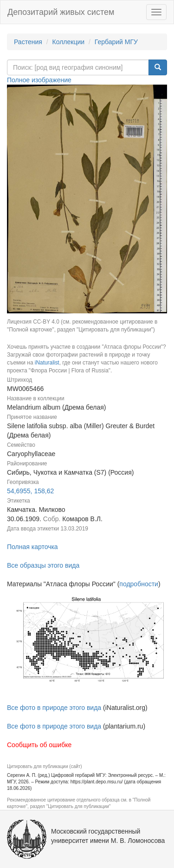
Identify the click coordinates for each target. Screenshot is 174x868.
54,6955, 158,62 (30, 491)
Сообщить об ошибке (39, 745)
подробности (139, 584)
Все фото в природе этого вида (54, 708)
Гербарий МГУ (116, 42)
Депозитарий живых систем (61, 12)
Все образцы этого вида (43, 565)
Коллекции (69, 42)
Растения (28, 42)
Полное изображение (39, 80)
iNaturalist (47, 363)
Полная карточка (32, 547)
